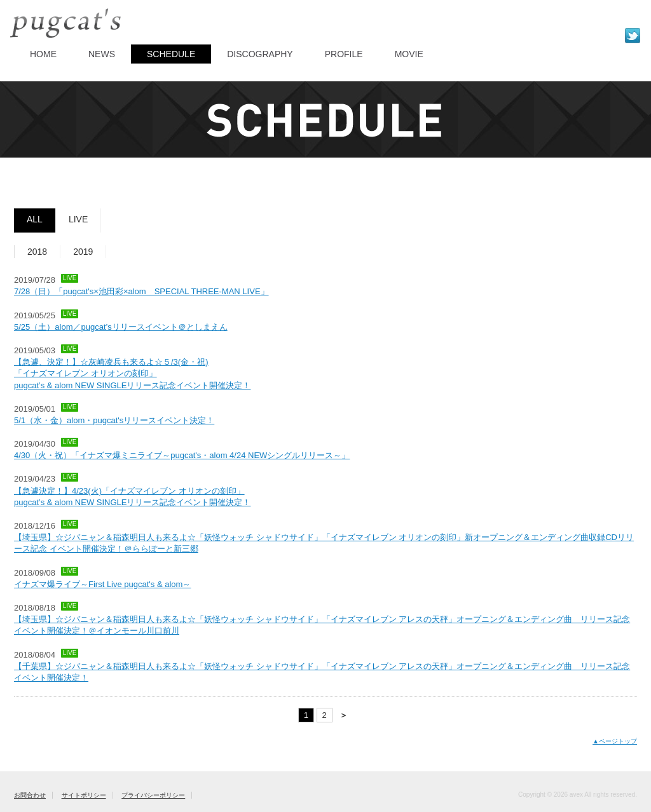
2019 (83, 252)
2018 (37, 252)
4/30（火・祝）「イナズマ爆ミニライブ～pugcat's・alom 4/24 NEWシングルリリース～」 (182, 455)
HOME (43, 54)
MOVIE (409, 54)
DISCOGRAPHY (260, 54)
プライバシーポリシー (153, 795)
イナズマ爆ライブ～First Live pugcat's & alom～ (102, 584)
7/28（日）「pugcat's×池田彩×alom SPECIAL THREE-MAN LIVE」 (141, 291)
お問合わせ (30, 795)
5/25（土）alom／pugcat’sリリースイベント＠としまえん (121, 327)
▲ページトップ (615, 741)
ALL (35, 219)
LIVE (78, 219)
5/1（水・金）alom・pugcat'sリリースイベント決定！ (114, 420)
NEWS (102, 54)
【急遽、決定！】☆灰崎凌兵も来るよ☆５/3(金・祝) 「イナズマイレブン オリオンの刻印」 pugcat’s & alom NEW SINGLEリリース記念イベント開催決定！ (133, 373)
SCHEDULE (171, 54)
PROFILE (344, 54)
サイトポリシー (84, 795)
